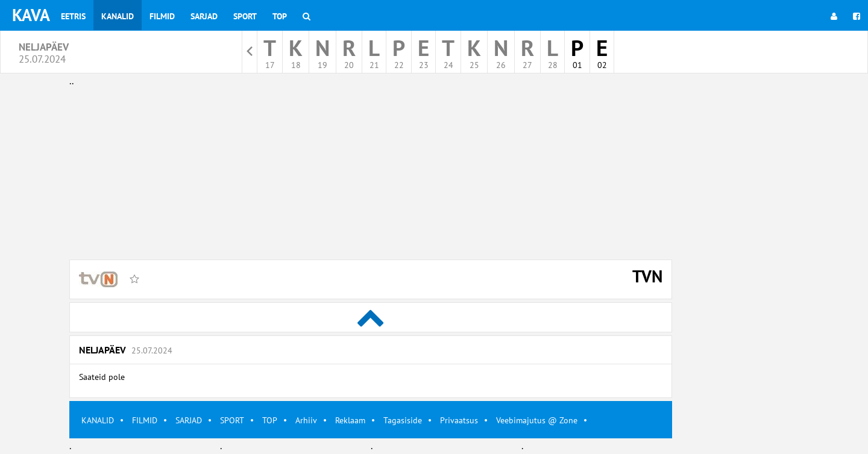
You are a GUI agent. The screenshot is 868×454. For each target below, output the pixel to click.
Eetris (73, 16)
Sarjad (204, 16)
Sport (245, 16)
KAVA (31, 15)
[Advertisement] (371, 173)
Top (280, 16)
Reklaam (350, 420)
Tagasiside (403, 420)
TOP (270, 420)
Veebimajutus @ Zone (537, 420)
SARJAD (189, 420)
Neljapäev (126, 350)
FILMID (145, 420)
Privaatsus (459, 420)
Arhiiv (306, 420)
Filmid (162, 16)
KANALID (98, 420)
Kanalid (118, 16)
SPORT (232, 420)
